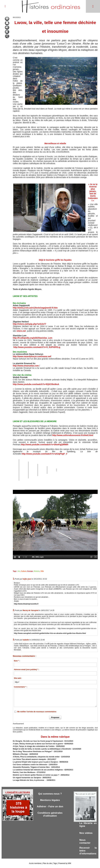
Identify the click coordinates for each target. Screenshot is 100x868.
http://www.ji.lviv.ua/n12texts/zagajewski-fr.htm (35, 308)
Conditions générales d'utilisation (50, 814)
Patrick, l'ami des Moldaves (24, 772)
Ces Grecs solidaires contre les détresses (30, 765)
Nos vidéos (86, 833)
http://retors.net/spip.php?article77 (30, 324)
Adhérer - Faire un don (50, 806)
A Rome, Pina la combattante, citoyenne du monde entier (36, 757)
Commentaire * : (20, 687)
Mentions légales (50, 800)
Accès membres (35, 863)
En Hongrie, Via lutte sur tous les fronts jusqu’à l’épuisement (38, 741)
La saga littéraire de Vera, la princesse (29, 780)
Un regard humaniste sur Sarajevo (27, 778)
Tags (55, 863)
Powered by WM (65, 863)
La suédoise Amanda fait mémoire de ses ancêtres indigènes (38, 770)
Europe (30, 571)
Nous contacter (85, 841)
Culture (24, 571)
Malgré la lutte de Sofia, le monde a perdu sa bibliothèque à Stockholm (42, 749)
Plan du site (47, 863)
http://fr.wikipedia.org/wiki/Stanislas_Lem (33, 338)
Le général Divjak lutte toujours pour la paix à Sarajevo (35, 762)
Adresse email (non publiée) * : (26, 670)
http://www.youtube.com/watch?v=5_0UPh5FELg (37, 347)
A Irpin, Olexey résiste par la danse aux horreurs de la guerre (38, 744)
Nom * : (17, 661)
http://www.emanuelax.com (26, 366)
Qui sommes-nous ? (50, 794)
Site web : (18, 678)
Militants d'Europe (20, 754)
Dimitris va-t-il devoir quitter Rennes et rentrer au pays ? (36, 775)
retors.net (21, 331)
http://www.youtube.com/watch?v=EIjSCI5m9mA (36, 384)
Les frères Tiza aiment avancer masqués (29, 759)
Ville (42, 571)
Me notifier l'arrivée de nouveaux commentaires (37, 712)
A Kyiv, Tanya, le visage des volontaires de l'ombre (34, 746)
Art (19, 571)
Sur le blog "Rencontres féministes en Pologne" (33, 752)
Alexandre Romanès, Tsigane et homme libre (31, 767)
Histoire (37, 571)
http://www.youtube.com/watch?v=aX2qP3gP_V (44, 454)
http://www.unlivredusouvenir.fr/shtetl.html (73, 435)
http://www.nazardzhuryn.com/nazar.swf (32, 356)
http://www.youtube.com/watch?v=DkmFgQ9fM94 (45, 445)
